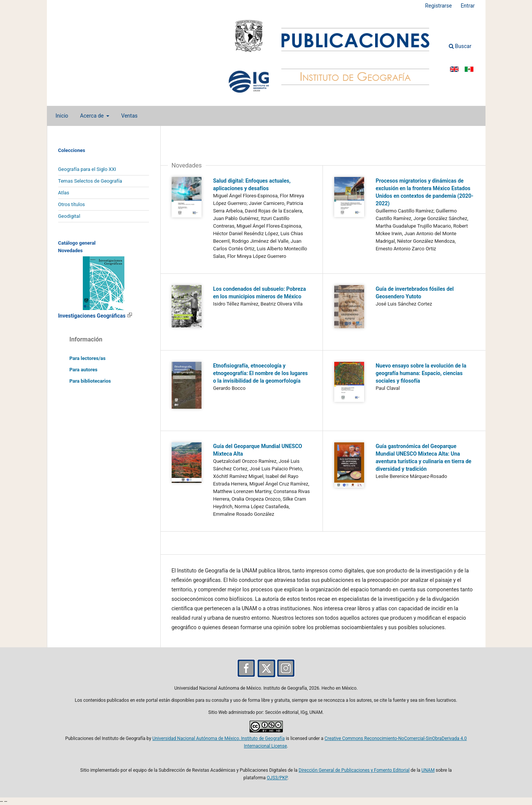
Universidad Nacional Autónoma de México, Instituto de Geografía (219, 738)
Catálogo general (77, 243)
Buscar (460, 46)
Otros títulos (72, 204)
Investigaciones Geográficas (95, 316)
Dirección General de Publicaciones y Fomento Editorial (354, 770)
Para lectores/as (88, 358)
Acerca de (93, 116)
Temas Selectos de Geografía (90, 181)
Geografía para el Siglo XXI (87, 169)
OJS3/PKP (277, 778)
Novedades (71, 250)
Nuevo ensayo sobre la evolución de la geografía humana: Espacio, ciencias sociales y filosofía (421, 373)
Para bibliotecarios (90, 381)
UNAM (428, 770)
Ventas (130, 116)
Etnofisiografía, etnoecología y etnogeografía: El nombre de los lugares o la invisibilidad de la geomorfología (260, 373)
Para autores (84, 370)
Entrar (468, 6)
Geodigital (69, 216)
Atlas (64, 193)
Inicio (62, 116)
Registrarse (438, 6)
